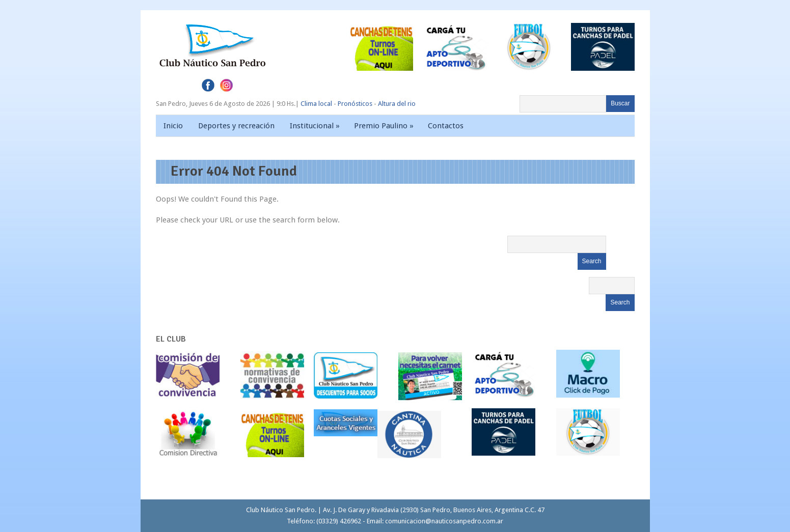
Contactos (446, 126)
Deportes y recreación (236, 126)
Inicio (173, 126)
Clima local (316, 104)
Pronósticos (355, 104)
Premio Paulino (385, 126)
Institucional (316, 126)
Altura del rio (397, 104)
